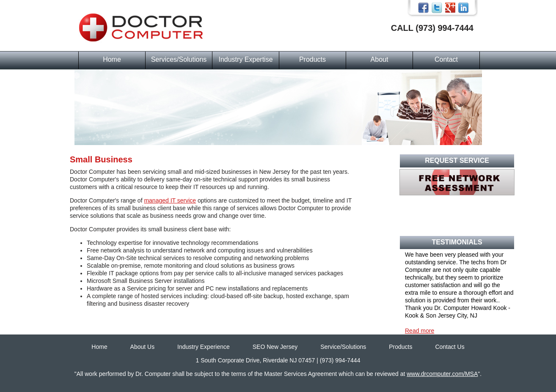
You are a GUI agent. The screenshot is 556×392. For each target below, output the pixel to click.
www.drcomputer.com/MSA (442, 374)
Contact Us (450, 347)
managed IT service (170, 200)
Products (312, 59)
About (380, 59)
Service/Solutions (343, 347)
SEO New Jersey (275, 347)
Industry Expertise (245, 59)
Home (112, 59)
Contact (446, 59)
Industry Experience (204, 347)
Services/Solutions (179, 59)
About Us (143, 347)
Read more (420, 331)
